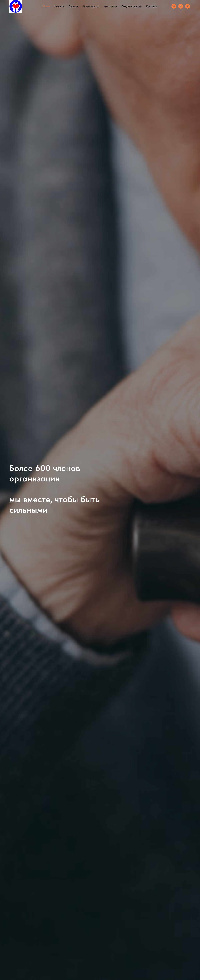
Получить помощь (132, 6)
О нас (46, 6)
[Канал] (187, 6)
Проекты (74, 6)
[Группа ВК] (174, 6)
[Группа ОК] (181, 6)
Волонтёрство (91, 6)
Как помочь (110, 6)
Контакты (152, 6)
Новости (59, 6)
